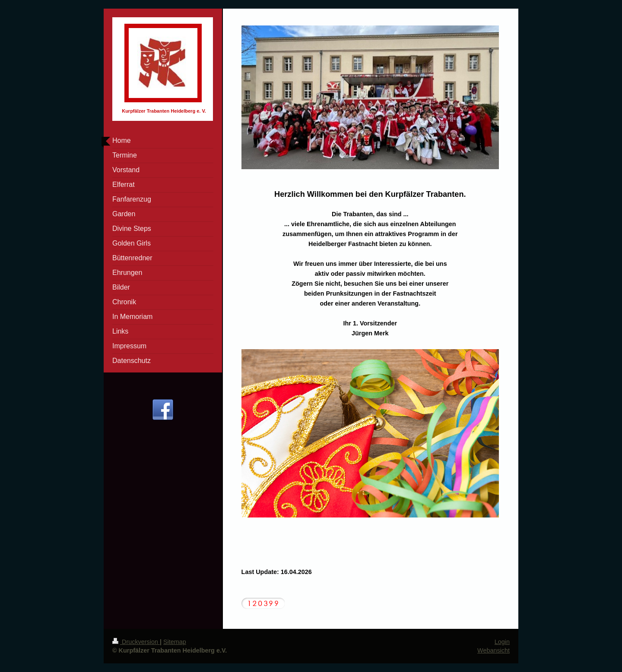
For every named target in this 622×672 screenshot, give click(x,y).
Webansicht (493, 650)
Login (502, 642)
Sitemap (175, 642)
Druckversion (136, 642)
